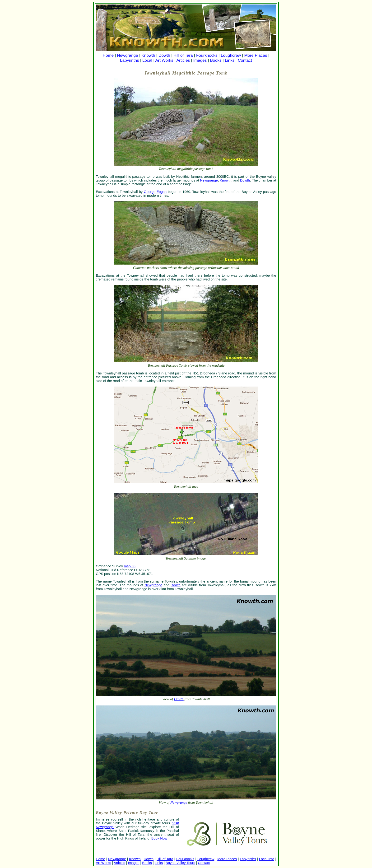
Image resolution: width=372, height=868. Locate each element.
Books (216, 60)
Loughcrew (231, 55)
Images (200, 60)
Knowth (148, 55)
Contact (245, 60)
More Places (256, 55)
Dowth (164, 55)
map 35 (130, 566)
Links (230, 60)
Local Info (267, 859)
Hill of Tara (183, 55)
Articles (183, 60)
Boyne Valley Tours (180, 863)
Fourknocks (207, 55)
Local (147, 60)
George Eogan (155, 192)
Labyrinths (130, 60)
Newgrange (128, 55)
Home (108, 55)
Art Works (164, 60)
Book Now (159, 838)
